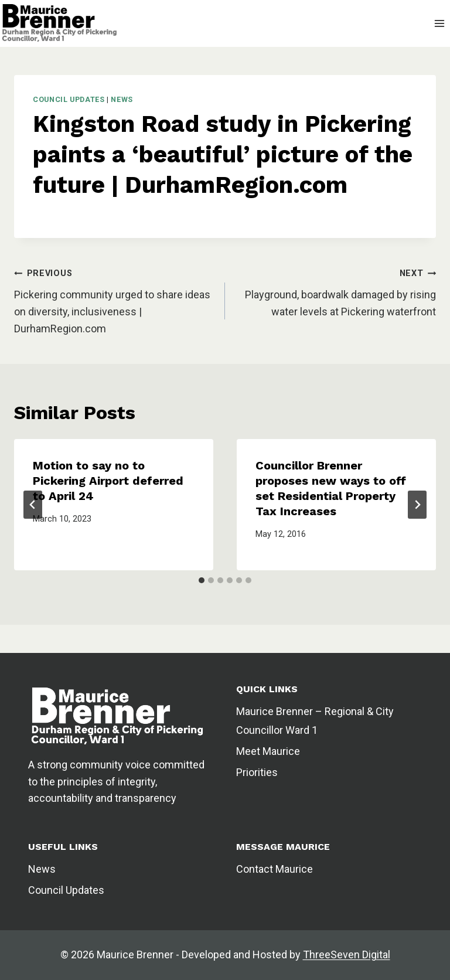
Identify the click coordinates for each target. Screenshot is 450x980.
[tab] (202, 580)
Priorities (257, 772)
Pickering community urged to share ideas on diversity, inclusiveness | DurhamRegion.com (112, 312)
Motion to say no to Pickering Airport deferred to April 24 (108, 481)
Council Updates (69, 99)
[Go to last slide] (33, 505)
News (122, 99)
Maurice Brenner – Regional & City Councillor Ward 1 (315, 721)
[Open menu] (439, 23)
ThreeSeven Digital (347, 955)
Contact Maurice (275, 869)
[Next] (417, 505)
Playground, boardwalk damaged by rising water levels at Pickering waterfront (340, 303)
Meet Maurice (268, 751)
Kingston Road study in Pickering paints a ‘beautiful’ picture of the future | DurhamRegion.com (223, 154)
